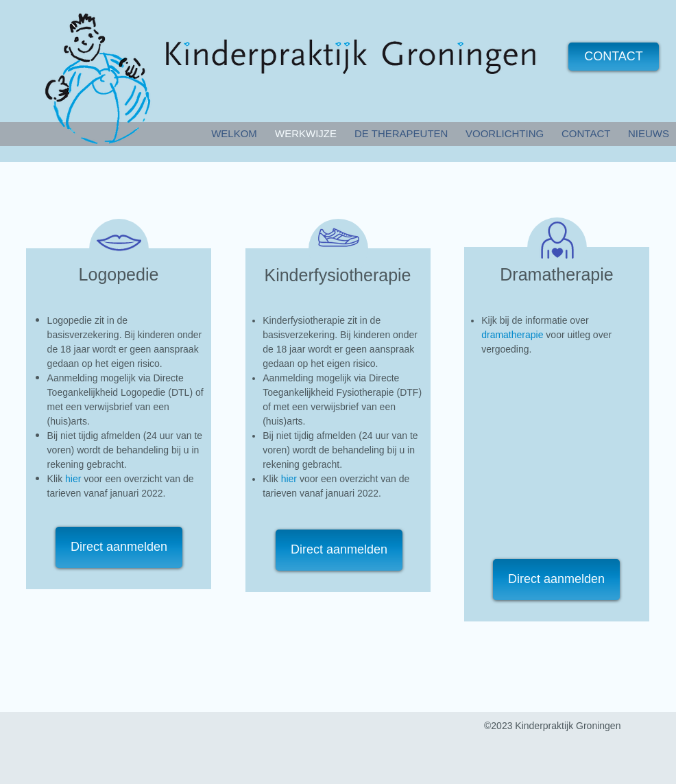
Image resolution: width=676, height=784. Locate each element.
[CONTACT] (614, 57)
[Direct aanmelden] (119, 547)
